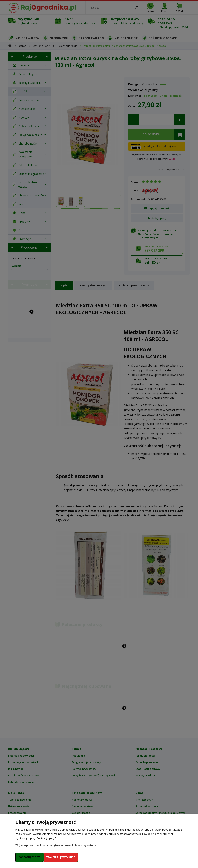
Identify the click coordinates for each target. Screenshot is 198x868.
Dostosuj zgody (29, 857)
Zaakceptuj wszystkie (61, 857)
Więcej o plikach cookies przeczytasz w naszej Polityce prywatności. (57, 845)
